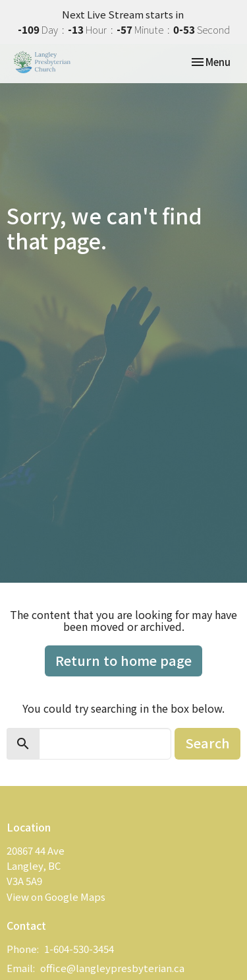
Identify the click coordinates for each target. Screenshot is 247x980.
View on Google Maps (56, 897)
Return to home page (123, 660)
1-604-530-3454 (79, 949)
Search (207, 743)
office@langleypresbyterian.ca (112, 968)
